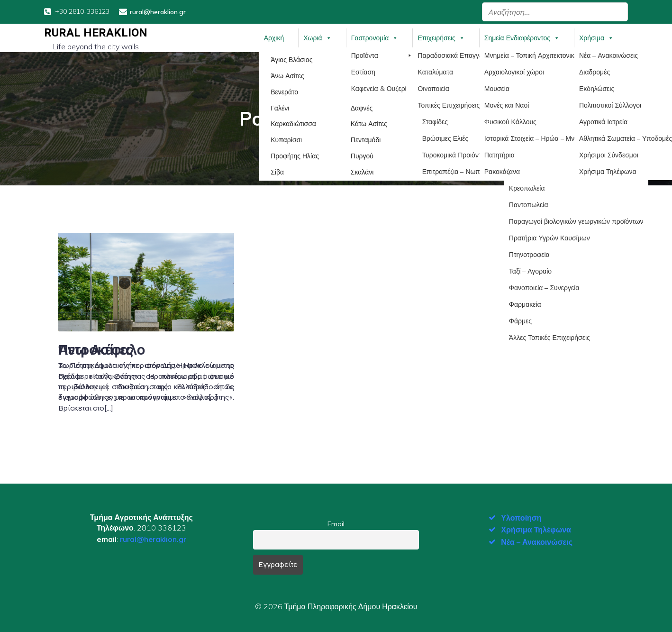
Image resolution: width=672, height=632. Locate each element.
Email (336, 523)
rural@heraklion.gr (153, 538)
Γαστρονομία (375, 37)
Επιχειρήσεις (441, 37)
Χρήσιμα (596, 37)
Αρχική (274, 37)
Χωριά (317, 37)
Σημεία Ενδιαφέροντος (522, 37)
